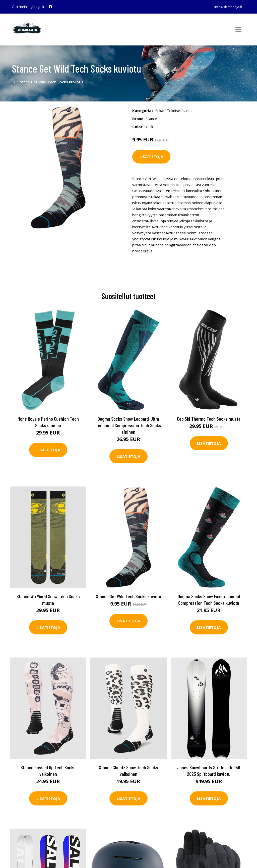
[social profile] (50, 7)
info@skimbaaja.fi (227, 7)
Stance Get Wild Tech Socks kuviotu (128, 591)
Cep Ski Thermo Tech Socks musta (209, 413)
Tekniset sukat (179, 106)
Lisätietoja (151, 152)
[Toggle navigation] (238, 30)
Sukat (160, 106)
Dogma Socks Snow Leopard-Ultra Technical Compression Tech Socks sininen (128, 420)
